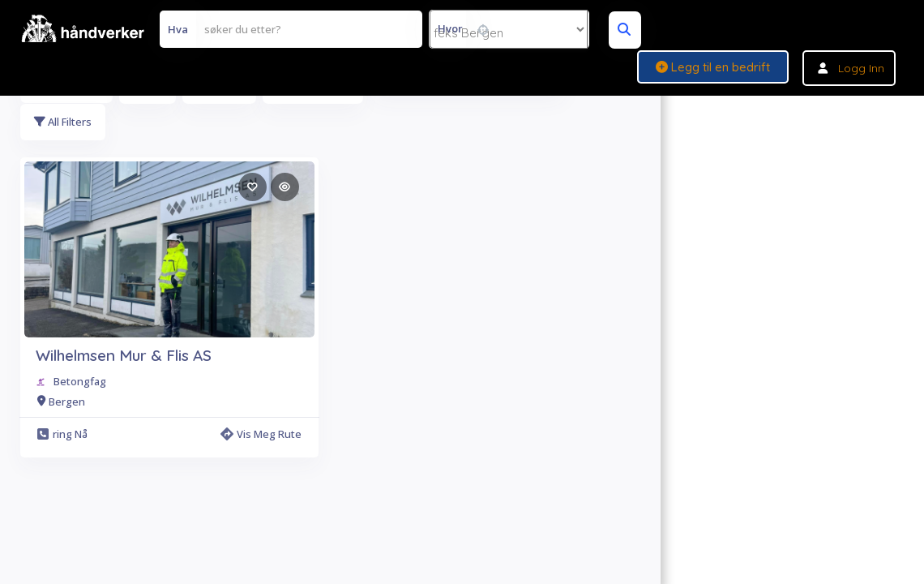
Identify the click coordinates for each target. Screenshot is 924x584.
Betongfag (80, 383)
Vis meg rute (261, 436)
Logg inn (861, 68)
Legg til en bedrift (713, 67)
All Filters (64, 122)
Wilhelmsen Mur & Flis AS (124, 357)
